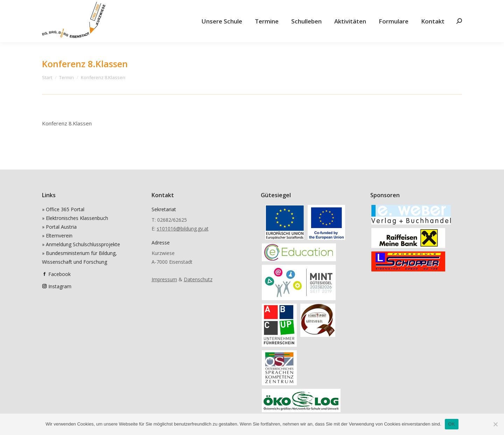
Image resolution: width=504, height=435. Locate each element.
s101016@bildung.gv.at (183, 229)
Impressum (164, 279)
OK (452, 424)
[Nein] (495, 424)
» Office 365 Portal (63, 209)
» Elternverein (57, 236)
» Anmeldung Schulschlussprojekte (81, 244)
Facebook (59, 274)
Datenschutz (198, 279)
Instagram (60, 286)
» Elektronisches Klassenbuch (75, 218)
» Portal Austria (59, 227)
